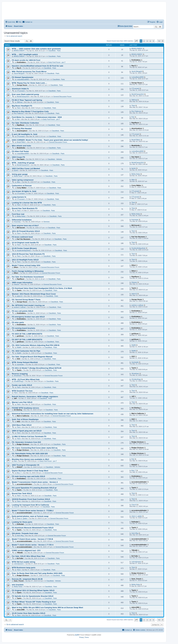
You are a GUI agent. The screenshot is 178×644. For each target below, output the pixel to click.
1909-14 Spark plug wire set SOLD (27, 431)
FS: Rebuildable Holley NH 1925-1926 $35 (30, 454)
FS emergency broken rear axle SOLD (28, 317)
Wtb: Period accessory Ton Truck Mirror (29, 72)
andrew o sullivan (20, 307)
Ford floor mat (18, 214)
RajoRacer (21, 125)
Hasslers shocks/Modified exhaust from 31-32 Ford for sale (37, 66)
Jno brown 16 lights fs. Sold (24, 191)
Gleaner (17, 284)
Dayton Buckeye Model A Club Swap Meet (30, 471)
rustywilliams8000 (23, 79)
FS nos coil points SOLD (23, 311)
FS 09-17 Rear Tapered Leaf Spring (27, 100)
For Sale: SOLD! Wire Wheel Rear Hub (28, 556)
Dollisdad (20, 524)
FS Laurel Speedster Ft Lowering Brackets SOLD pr (34, 488)
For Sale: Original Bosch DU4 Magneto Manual (32, 357)
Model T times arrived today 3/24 (26, 265)
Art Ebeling (18, 410)
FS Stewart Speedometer (23, 77)
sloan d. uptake (22, 518)
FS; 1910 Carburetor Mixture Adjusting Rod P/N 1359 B (36, 345)
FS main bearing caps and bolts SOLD (28, 476)
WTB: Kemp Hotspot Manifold (25, 362)
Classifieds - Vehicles (55, 159)
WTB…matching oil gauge (23, 163)
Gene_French (19, 581)
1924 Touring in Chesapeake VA (26, 465)
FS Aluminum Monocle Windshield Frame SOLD (33, 528)
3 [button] (147, 41)
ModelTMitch (21, 142)
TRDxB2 (20, 553)
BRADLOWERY (19, 51)
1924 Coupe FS (18, 157)
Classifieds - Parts (54, 51)
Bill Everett (21, 228)
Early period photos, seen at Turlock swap (30, 516)
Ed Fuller (20, 558)
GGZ (18, 359)
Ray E (19, 68)
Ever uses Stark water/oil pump (25, 94)
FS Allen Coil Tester (20, 151)
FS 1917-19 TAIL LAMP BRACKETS (27, 340)
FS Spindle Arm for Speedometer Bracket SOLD (33, 596)
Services (47, 222)
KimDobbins (21, 62)
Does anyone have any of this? (25, 225)
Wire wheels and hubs (21, 146)
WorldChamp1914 (23, 97)
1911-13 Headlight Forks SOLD (25, 260)
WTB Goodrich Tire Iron (22, 391)
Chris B (16, 507)
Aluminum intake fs (20, 89)
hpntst (16, 170)
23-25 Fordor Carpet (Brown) (24, 248)
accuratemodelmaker (24, 484)
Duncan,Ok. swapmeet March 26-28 (27, 579)
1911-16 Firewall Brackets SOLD (26, 231)
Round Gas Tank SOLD (22, 493)
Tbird (19, 108)
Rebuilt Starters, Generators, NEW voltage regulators (35, 397)
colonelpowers (19, 564)
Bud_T (19, 473)
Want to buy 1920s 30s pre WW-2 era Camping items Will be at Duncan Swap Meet (47, 607)
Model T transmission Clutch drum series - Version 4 (35, 482)
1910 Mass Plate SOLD (22, 425)
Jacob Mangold (19, 73)
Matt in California (23, 416)
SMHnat (20, 102)
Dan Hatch (21, 159)
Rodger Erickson (23, 444)
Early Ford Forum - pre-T (57, 62)
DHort (16, 267)
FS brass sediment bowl (22, 237)
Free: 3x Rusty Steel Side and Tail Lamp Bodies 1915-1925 (37, 573)
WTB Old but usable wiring (24, 562)
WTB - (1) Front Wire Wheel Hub (26, 379)
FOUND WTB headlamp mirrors (25, 408)
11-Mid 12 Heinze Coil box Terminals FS (29, 436)
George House (22, 85)
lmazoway (17, 222)
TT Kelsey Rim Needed (22, 129)
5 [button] (153, 41)
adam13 (20, 296)
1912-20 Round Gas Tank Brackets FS (28, 254)
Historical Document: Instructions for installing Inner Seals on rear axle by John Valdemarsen (53, 414)
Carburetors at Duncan (22, 186)
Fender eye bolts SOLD (22, 385)
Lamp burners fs (19, 197)
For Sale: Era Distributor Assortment (28, 277)
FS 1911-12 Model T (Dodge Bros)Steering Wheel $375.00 (37, 368)
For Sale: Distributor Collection (25, 123)
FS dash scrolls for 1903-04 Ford (26, 60)
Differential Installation (22, 220)
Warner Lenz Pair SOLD (22, 402)
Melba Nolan (18, 176)
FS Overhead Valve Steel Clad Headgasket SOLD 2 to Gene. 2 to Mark (42, 288)
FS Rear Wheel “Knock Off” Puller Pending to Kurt (34, 602)
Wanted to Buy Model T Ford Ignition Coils (30, 111)
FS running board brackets (24, 328)
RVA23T (20, 467)
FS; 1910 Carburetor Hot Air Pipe (26, 351)
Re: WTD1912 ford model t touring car (28, 305)
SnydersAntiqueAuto (24, 250)
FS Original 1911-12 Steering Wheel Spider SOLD (33, 590)
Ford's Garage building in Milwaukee (28, 271)
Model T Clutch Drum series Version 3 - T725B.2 (33, 511)
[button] (136, 41)
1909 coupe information (22, 283)
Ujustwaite (20, 364)
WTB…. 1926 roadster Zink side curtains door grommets (36, 49)
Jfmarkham (18, 376)
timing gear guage (20, 174)
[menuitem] (19, 22)
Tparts (19, 290)
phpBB (77, 635)
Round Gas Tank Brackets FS (25, 208)
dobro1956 (21, 610)
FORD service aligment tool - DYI (26, 550)
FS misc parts (18, 322)
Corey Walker (22, 188)
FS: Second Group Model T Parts (26, 300)
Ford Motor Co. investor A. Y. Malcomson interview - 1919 (37, 117)
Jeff (15, 398)
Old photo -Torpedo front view (25, 533)
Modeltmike (21, 148)
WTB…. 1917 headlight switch (25, 54)
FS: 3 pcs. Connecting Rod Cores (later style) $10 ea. (35, 448)
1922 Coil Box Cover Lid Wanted (26, 168)
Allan (18, 182)
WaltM (19, 347)
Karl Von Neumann (24, 239)
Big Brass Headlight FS (22, 106)
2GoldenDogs (19, 381)
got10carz (20, 336)
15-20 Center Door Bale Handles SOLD (29, 613)
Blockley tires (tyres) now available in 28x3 (30, 459)
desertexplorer (22, 131)
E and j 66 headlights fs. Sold (24, 134)
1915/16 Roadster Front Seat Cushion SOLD (31, 499)
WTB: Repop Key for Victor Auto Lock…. (29, 83)
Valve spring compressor (23, 180)
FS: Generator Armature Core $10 (26, 442)
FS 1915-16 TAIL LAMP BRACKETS (27, 334)
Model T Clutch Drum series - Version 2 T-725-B (32, 539)
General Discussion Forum (62, 97)
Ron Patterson (19, 113)
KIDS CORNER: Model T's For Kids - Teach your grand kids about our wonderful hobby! (50, 140)
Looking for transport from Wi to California (30, 505)
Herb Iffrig (20, 536)
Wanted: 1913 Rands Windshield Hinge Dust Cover (34, 294)
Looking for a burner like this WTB (27, 203)
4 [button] (150, 41)
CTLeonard (21, 91)
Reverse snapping (20, 374)
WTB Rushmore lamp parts (24, 568)
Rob (18, 119)
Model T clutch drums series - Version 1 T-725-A (33, 545)
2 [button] (144, 41)
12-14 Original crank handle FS (25, 243)
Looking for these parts (22, 522)
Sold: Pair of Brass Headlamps (25, 419)
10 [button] (159, 41)
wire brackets (18, 585)
